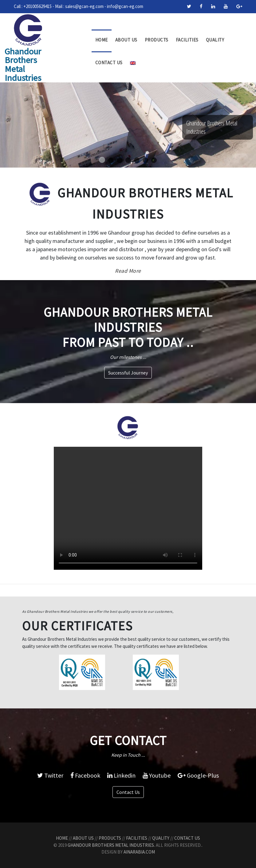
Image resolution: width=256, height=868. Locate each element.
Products (157, 40)
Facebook (85, 775)
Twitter (50, 775)
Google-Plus (198, 775)
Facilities (187, 40)
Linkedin (121, 775)
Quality (215, 40)
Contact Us (109, 63)
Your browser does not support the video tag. (128, 508)
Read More (128, 271)
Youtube (157, 775)
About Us (126, 40)
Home (102, 40)
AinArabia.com (139, 852)
